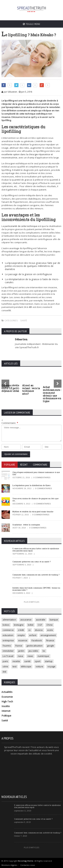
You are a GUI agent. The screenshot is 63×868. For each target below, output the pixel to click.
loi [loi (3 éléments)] (44, 651)
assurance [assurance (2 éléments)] (26, 620)
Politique (6, 716)
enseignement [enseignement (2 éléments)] (48, 635)
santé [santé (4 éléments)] (27, 661)
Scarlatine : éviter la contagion (26, 525)
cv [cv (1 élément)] (29, 630)
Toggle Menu (32, 24)
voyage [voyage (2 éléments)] (51, 666)
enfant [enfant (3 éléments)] (33, 635)
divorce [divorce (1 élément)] (39, 630)
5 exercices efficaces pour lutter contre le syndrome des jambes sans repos (36, 550)
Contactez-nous (28, 865)
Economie (7, 697)
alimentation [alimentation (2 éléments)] (9, 620)
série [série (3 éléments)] (5, 666)
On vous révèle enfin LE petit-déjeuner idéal (10, 388)
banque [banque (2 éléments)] (54, 620)
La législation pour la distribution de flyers (31, 485)
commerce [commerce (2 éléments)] (8, 630)
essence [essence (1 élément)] (23, 640)
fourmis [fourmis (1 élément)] (7, 646)
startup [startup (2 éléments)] (49, 661)
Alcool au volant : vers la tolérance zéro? (31, 390)
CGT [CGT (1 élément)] (40, 625)
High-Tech (7, 701)
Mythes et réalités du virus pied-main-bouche (33, 512)
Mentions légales (9, 865)
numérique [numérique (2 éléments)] (43, 656)
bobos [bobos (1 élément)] (6, 625)
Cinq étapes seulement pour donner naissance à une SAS (36, 473)
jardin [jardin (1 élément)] (21, 651)
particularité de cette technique (21, 226)
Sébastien (21, 339)
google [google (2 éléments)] (51, 646)
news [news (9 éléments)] (30, 656)
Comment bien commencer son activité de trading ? (36, 575)
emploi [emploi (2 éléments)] (21, 635)
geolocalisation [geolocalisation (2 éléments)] (35, 646)
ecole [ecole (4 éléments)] (50, 630)
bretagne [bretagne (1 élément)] (19, 625)
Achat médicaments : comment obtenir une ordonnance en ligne (52, 394)
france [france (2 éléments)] (19, 646)
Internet (6, 711)
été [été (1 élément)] (4, 672)
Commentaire (10, 423)
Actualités (7, 692)
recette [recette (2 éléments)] (16, 661)
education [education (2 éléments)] (8, 635)
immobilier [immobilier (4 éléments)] (8, 651)
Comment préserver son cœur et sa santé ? (32, 562)
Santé (24, 320)
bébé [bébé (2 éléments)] (31, 625)
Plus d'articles (32, 602)
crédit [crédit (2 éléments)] (21, 630)
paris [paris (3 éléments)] (5, 661)
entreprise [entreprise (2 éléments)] (8, 640)
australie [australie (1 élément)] (41, 620)
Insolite (6, 706)
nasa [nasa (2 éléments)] (20, 656)
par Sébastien (9, 92)
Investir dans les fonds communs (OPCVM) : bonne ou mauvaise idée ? (36, 589)
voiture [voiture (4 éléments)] (39, 666)
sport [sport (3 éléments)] (38, 661)
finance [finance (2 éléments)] (50, 640)
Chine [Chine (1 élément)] (50, 625)
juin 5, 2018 (26, 92)
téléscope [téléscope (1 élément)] (26, 666)
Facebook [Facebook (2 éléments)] (37, 640)
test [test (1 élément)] (15, 666)
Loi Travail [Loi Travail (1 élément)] (8, 656)
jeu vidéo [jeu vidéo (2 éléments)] (33, 651)
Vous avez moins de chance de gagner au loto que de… (35, 500)
